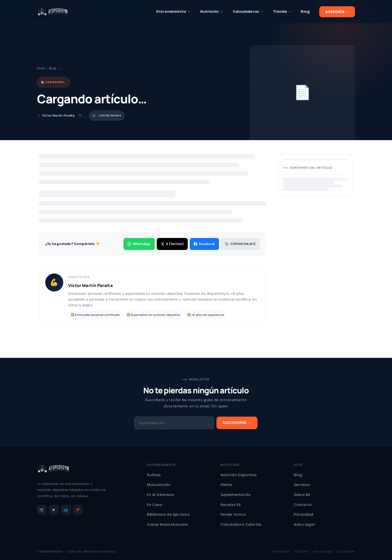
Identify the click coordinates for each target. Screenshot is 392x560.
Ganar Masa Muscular (168, 524)
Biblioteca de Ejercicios (168, 514)
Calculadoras (248, 12)
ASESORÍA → (337, 12)
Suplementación (236, 495)
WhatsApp (139, 244)
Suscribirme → (237, 423)
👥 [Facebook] (66, 510)
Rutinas (154, 475)
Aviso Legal (304, 524)
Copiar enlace (240, 244)
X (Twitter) (172, 244)
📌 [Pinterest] (78, 510)
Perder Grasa (233, 514)
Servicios (302, 485)
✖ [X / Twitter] (54, 510)
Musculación (159, 485)
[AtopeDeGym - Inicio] (53, 477)
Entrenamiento (173, 12)
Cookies (301, 551)
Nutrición (211, 12)
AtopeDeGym (52, 551)
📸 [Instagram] (42, 510)
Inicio (41, 68)
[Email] (174, 423)
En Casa (154, 505)
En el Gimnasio (161, 495)
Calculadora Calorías (241, 524)
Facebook (204, 244)
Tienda (282, 12)
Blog (305, 12)
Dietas (226, 485)
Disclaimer (346, 551)
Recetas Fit (231, 505)
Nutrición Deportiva (238, 475)
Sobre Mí (302, 495)
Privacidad (304, 514)
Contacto (303, 505)
